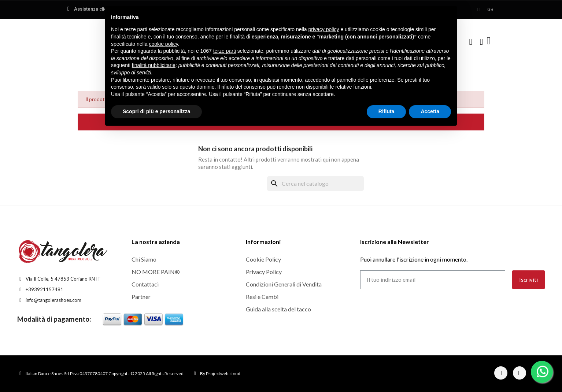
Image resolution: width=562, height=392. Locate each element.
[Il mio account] (482, 42)
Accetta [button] (430, 111)
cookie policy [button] (164, 44)
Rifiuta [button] (387, 111)
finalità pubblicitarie (154, 65)
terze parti (225, 51)
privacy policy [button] (324, 29)
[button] (471, 42)
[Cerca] (315, 184)
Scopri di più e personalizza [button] (156, 111)
